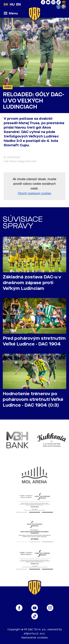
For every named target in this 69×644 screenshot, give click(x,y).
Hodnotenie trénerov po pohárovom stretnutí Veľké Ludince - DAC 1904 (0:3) (33, 399)
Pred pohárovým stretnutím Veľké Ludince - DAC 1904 (34, 341)
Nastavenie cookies (34, 638)
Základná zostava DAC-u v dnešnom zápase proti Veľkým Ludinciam (32, 283)
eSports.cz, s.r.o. (34, 634)
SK (6, 4)
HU (12, 4)
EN (18, 4)
